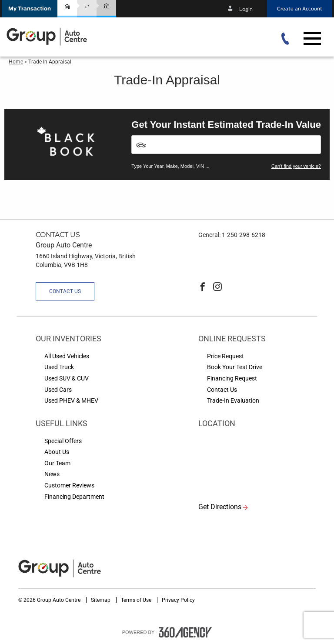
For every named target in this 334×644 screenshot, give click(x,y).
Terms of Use (137, 600)
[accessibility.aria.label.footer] (185, 632)
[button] (30, 9)
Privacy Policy (178, 600)
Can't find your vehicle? (296, 166)
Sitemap (101, 600)
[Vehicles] (226, 145)
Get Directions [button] (220, 507)
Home (16, 62)
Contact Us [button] (65, 291)
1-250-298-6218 (244, 235)
